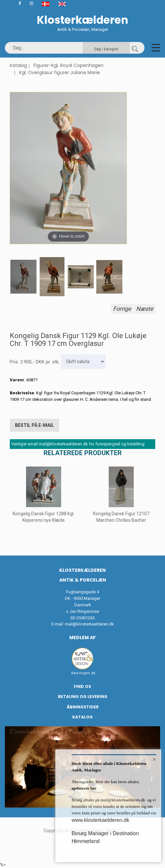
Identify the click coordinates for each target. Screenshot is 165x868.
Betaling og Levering (83, 697)
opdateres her (84, 788)
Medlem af (82, 638)
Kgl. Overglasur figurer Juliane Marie (60, 72)
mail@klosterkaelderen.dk (89, 624)
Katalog (18, 65)
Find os (82, 686)
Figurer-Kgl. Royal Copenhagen (69, 65)
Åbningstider (83, 707)
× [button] (154, 759)
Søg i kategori (106, 49)
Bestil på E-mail (34, 425)
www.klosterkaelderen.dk (100, 820)
